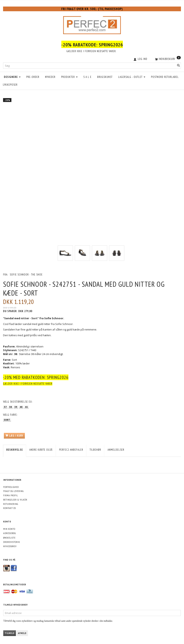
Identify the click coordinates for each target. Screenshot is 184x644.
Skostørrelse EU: (18, 402)
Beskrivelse (15, 450)
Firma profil (11, 495)
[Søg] (178, 66)
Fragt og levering (13, 491)
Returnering (11, 504)
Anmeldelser (116, 450)
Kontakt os (10, 508)
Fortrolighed (11, 487)
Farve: (10, 415)
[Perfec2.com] (92, 24)
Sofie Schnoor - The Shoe (26, 275)
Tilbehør (95, 450)
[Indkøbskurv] (167, 59)
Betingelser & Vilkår (15, 500)
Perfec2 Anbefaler (71, 450)
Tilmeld (10, 633)
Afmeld (22, 633)
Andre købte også (41, 450)
